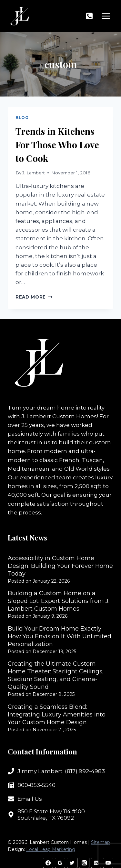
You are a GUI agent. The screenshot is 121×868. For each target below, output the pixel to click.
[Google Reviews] (60, 863)
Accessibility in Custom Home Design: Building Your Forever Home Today (60, 566)
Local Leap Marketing (51, 849)
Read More (34, 297)
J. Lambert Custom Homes (59, 416)
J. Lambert (34, 173)
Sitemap (101, 842)
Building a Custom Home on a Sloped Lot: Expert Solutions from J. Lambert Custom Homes (59, 601)
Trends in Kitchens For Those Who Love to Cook (57, 145)
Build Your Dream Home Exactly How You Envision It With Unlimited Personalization (60, 636)
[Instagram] (84, 863)
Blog (22, 118)
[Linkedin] (96, 863)
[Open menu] (106, 16)
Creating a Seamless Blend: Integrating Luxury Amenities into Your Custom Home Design (57, 715)
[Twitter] (72, 863)
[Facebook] (48, 863)
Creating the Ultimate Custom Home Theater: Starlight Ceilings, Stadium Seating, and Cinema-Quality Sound (56, 675)
